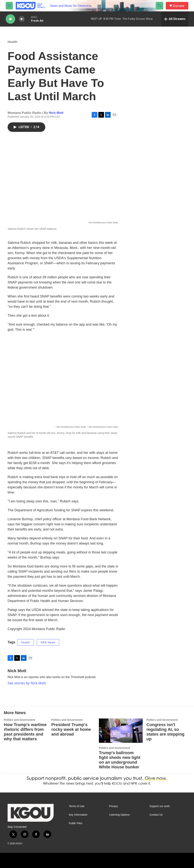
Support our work (160, 806)
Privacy (113, 806)
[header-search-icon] (160, 6)
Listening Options (119, 815)
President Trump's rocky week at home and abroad (71, 729)
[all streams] (175, 19)
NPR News (48, 642)
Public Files (76, 823)
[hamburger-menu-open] (9, 6)
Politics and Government (19, 720)
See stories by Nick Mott (27, 683)
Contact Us (156, 815)
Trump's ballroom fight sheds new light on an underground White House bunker (120, 760)
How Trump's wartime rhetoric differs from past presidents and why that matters (25, 732)
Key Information (78, 815)
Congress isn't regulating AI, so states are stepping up (165, 732)
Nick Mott (56, 113)
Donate (179, 6)
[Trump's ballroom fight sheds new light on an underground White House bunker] (121, 731)
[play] (10, 19)
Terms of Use (77, 806)
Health (13, 42)
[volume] (22, 19)
